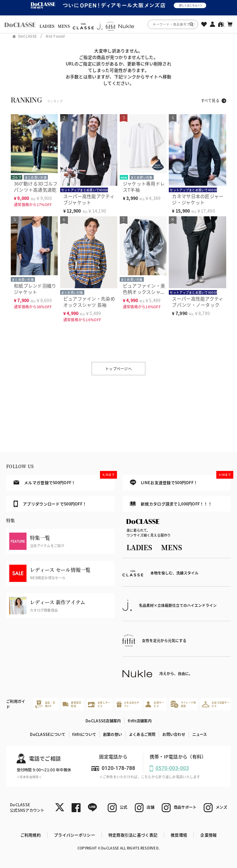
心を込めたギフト (128, 704)
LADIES (47, 26)
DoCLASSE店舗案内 (103, 721)
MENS (64, 26)
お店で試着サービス (216, 704)
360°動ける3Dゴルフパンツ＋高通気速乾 (36, 187)
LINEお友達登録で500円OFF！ (180, 480)
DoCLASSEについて (48, 734)
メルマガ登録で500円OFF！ (64, 480)
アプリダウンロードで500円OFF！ (50, 504)
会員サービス (155, 704)
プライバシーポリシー (75, 835)
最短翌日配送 (72, 704)
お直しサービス (99, 704)
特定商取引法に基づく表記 (133, 835)
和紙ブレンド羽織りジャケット (35, 289)
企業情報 (208, 835)
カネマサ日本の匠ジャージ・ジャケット (198, 199)
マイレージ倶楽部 (183, 704)
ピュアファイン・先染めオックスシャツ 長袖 (89, 302)
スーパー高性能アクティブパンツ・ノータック (197, 302)
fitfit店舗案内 (140, 721)
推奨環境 (179, 835)
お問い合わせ (174, 734)
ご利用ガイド (16, 704)
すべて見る (210, 100)
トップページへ (118, 369)
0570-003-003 (172, 768)
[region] (118, 24)
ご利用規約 (31, 835)
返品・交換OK (45, 704)
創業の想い (112, 734)
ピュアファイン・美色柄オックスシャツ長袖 (144, 292)
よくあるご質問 (142, 734)
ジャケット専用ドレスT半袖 (144, 187)
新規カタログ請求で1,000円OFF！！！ (171, 504)
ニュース (200, 734)
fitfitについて (84, 734)
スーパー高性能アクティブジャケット (89, 199)
